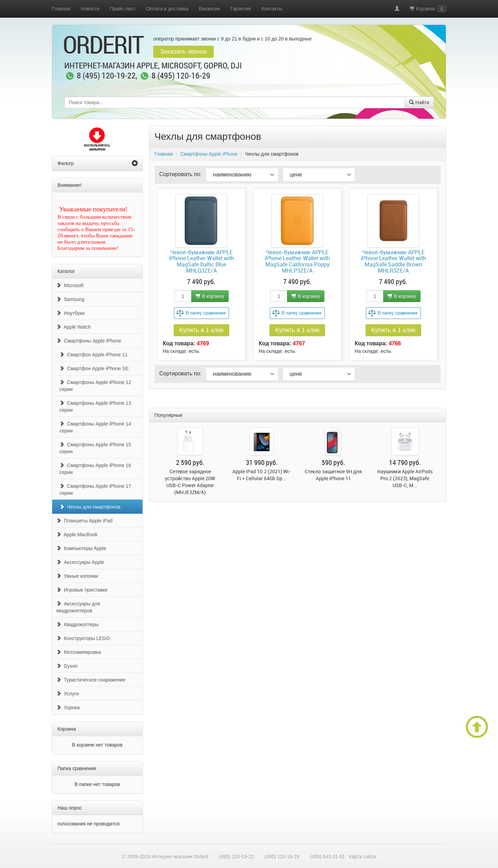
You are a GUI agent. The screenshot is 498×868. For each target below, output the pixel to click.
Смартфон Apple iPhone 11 (94, 355)
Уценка (68, 707)
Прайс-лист (123, 9)
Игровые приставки (82, 590)
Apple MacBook (77, 534)
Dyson (67, 666)
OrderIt (103, 44)
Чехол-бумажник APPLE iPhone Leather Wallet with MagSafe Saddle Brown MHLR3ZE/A (393, 262)
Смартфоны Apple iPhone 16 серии (95, 469)
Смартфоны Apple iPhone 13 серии (95, 406)
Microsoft (70, 285)
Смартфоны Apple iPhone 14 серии (95, 427)
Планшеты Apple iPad (84, 521)
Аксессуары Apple (80, 562)
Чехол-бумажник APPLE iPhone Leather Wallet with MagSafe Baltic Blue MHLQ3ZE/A (201, 262)
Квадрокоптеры (77, 624)
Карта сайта (362, 857)
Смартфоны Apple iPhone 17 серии (95, 490)
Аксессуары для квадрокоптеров (78, 607)
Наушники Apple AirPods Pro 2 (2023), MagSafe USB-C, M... (405, 478)
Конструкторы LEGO (83, 638)
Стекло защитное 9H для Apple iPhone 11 (333, 475)
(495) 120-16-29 (282, 857)
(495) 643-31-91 (328, 857)
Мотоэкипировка (79, 652)
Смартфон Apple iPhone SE (94, 368)
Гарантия (241, 9)
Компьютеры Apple (81, 548)
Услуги (68, 694)
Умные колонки (77, 576)
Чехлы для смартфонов (90, 507)
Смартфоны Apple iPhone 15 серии (95, 448)
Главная (61, 9)
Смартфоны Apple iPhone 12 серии (95, 386)
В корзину (210, 296)
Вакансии (209, 9)
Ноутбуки (71, 313)
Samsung (70, 299)
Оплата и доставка (167, 9)
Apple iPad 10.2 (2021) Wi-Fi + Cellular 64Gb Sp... (262, 475)
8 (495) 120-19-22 (106, 76)
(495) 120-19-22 (237, 857)
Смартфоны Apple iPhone (89, 341)
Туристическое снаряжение (91, 680)
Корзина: (428, 9)
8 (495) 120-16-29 (181, 76)
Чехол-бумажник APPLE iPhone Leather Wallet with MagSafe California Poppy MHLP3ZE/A (297, 262)
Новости (90, 9)
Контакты (272, 9)
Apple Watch (74, 327)
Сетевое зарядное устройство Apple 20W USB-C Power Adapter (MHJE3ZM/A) (190, 482)
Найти (419, 102)
